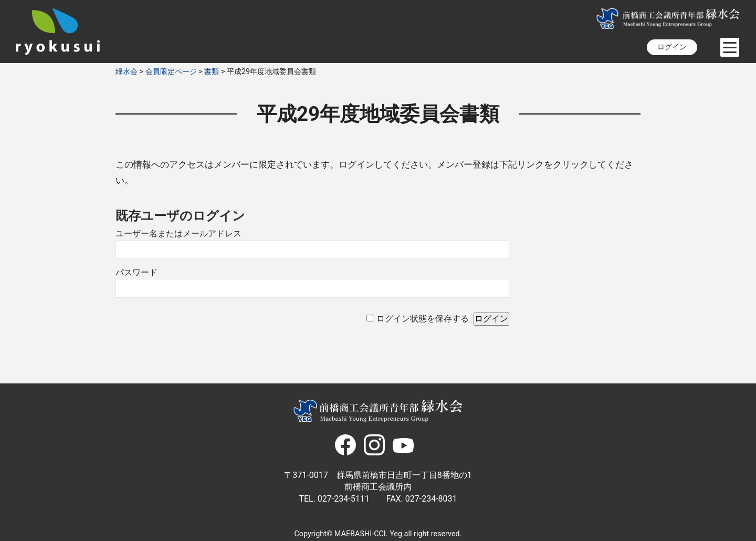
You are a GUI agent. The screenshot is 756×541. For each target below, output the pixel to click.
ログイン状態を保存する (423, 319)
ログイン (672, 47)
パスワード (136, 272)
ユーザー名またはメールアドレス (178, 233)
